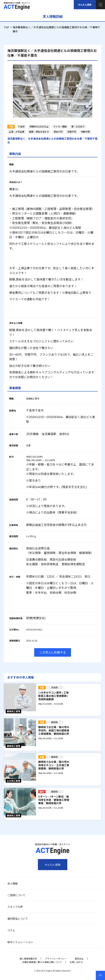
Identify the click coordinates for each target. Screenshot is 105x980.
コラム (11, 930)
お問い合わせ (76, 962)
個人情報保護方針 (28, 958)
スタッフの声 (15, 907)
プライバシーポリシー (56, 958)
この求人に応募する (53, 652)
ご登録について (16, 895)
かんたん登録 (85, 5)
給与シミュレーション (20, 942)
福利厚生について (18, 919)
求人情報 (13, 883)
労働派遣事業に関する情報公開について (42, 962)
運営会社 (79, 958)
